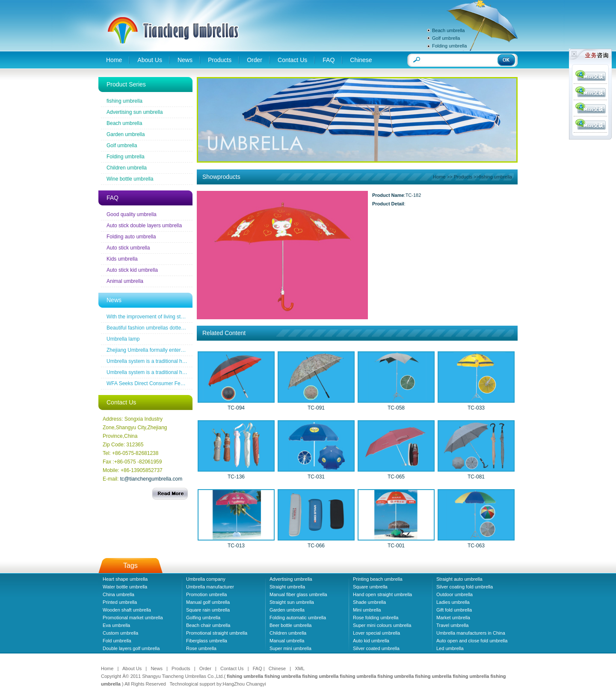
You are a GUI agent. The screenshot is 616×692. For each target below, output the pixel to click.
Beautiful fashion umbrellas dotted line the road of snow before (178, 328)
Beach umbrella (448, 30)
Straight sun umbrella (292, 602)
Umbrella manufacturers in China (471, 633)
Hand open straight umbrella (382, 594)
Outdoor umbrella (455, 594)
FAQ (329, 60)
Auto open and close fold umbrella (472, 641)
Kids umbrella (122, 259)
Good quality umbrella (132, 214)
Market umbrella (453, 618)
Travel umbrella (452, 625)
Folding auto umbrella (131, 237)
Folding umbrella (449, 46)
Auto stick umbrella (128, 248)
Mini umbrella (367, 610)
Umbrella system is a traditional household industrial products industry (186, 361)
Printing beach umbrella (378, 579)
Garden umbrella (126, 134)
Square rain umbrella (208, 610)
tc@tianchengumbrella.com (151, 479)
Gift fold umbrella (454, 610)
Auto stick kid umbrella (132, 270)
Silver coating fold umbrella (465, 587)
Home (114, 60)
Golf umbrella (446, 38)
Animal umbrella (125, 281)
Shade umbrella (369, 602)
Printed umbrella (120, 602)
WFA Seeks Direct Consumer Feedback (152, 383)
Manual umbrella (287, 641)
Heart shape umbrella (125, 579)
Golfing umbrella (203, 618)
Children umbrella (127, 168)
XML (300, 668)
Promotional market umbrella (133, 618)
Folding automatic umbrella (298, 618)
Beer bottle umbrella (290, 625)
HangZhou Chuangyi (244, 684)
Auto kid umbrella (371, 641)
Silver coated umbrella (376, 648)
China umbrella (118, 594)
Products (220, 60)
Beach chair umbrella (208, 625)
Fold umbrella (117, 641)
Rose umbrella (201, 648)
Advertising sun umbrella (135, 112)
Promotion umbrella (206, 594)
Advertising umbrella (291, 579)
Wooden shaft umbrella (127, 610)
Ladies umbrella (453, 602)
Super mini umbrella (290, 648)
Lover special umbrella (376, 633)
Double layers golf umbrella (131, 648)
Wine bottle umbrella (130, 179)
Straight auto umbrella (459, 579)
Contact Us (292, 60)
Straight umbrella (287, 587)
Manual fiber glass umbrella (298, 594)
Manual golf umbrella (208, 602)
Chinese (361, 60)
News (185, 60)
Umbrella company (206, 579)
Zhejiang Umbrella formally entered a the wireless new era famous (182, 350)
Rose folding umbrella (376, 618)
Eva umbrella (116, 625)
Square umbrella (370, 587)
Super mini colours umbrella (382, 625)
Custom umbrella (120, 633)
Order (255, 60)
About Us (150, 60)
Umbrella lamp (123, 339)
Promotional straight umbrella (217, 633)
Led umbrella (450, 648)
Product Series (126, 84)
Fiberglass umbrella (207, 641)
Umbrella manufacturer (210, 587)
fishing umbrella (124, 101)
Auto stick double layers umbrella (144, 226)
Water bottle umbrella (125, 587)
